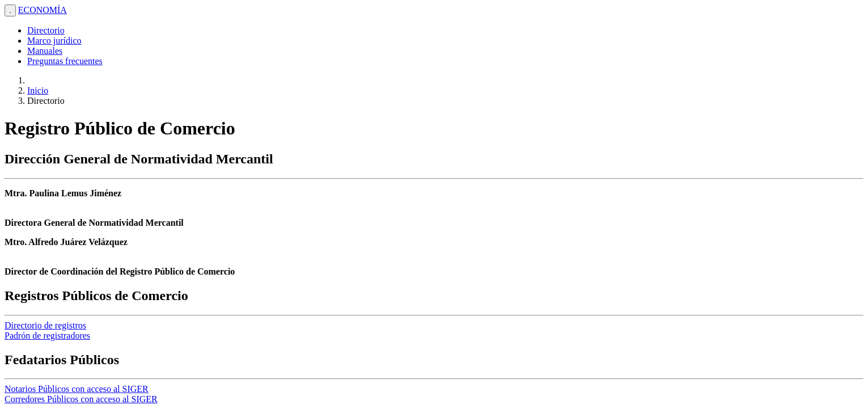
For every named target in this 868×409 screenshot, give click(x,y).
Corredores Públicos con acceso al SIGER (81, 399)
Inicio (38, 90)
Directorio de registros (45, 325)
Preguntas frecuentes (65, 61)
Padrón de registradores (47, 336)
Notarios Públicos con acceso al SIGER (77, 389)
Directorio (46, 30)
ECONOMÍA (43, 10)
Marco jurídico (54, 41)
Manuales (45, 51)
